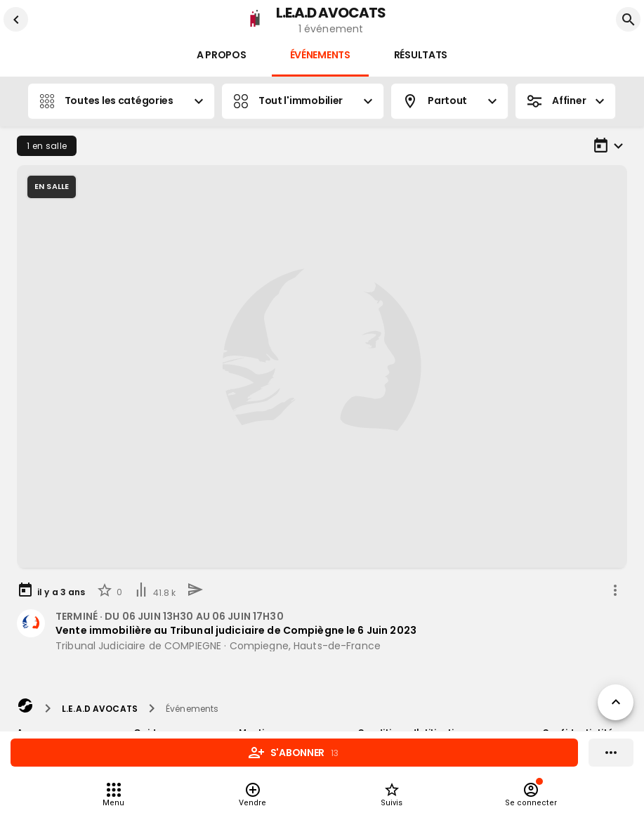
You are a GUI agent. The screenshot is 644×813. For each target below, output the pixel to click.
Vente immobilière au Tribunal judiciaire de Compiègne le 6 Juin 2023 (236, 630)
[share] (615, 590)
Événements (320, 55)
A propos (222, 55)
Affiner (565, 101)
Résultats (421, 55)
